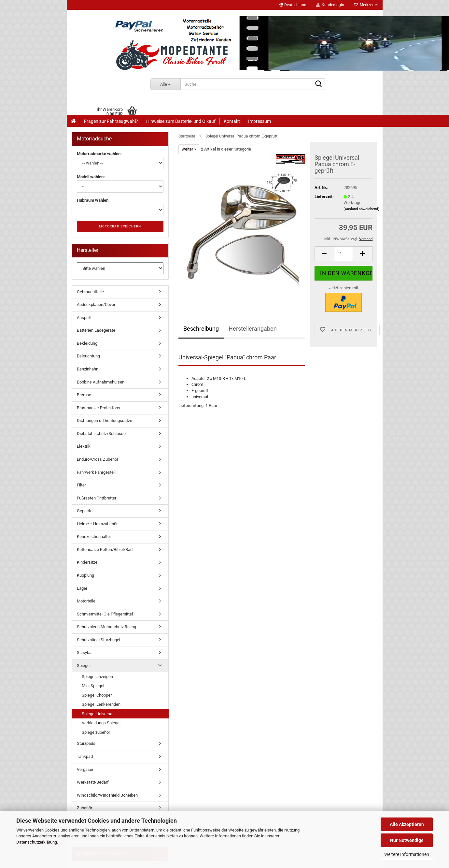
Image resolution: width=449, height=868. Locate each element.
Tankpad (85, 756)
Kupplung (85, 575)
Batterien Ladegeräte (96, 330)
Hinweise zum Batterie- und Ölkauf (181, 121)
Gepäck (84, 511)
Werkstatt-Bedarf (93, 782)
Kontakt (232, 121)
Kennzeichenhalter (94, 536)
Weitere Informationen (407, 854)
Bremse (84, 395)
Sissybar (85, 652)
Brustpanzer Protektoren (99, 408)
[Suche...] (165, 84)
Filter (81, 485)
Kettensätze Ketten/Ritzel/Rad (105, 550)
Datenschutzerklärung (37, 842)
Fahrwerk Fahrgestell (96, 472)
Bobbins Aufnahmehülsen (101, 382)
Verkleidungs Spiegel (101, 723)
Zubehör (84, 808)
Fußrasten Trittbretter (97, 498)
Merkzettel (366, 5)
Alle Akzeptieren (407, 824)
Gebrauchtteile (90, 292)
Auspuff (84, 318)
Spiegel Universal (98, 714)
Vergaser (85, 769)
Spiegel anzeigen (97, 677)
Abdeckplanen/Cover (96, 304)
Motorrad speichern (120, 226)
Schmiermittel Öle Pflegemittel (105, 614)
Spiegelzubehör (96, 732)
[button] (293, 5)
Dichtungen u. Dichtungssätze (105, 420)
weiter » (189, 149)
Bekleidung (87, 343)
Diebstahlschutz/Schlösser (102, 434)
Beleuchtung (88, 356)
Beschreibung (201, 329)
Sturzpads (86, 743)
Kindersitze (87, 562)
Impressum (260, 121)
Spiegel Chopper (97, 695)
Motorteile (86, 601)
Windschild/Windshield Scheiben (107, 795)
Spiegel (84, 665)
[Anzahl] (344, 254)
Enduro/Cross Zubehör (98, 459)
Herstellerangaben (253, 329)
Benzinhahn (88, 369)
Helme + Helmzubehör (97, 524)
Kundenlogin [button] (330, 5)
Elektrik (84, 446)
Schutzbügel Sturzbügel (98, 640)
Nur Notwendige (407, 840)
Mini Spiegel (93, 686)
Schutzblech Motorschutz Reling (106, 627)
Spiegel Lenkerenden (101, 704)
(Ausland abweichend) (361, 209)
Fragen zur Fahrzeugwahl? (111, 121)
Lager (82, 588)
